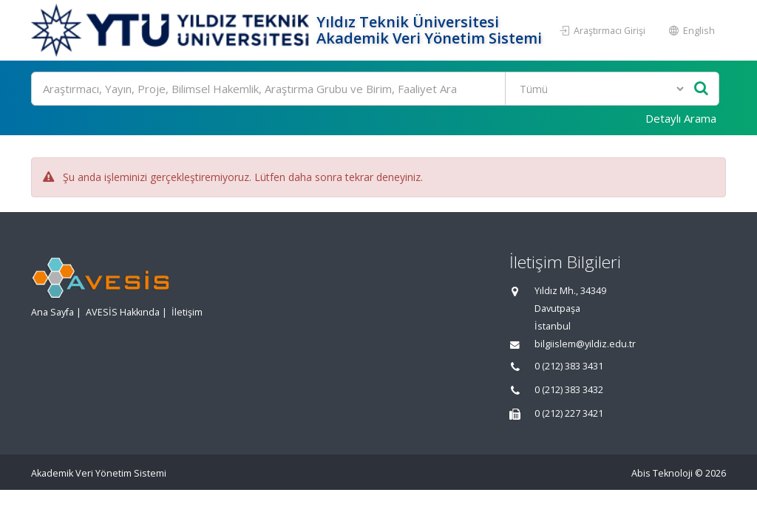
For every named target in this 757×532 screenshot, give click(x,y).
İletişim (187, 312)
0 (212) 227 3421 (569, 413)
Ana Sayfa (52, 312)
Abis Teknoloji (662, 473)
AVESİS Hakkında (123, 312)
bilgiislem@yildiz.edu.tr (585, 344)
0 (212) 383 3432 (569, 390)
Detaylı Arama (681, 118)
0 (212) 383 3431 (569, 366)
